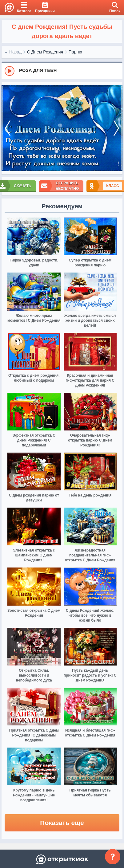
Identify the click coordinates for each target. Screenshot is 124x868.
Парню (75, 52)
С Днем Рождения (45, 52)
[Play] (10, 71)
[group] (62, 71)
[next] (116, 128)
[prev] (8, 128)
